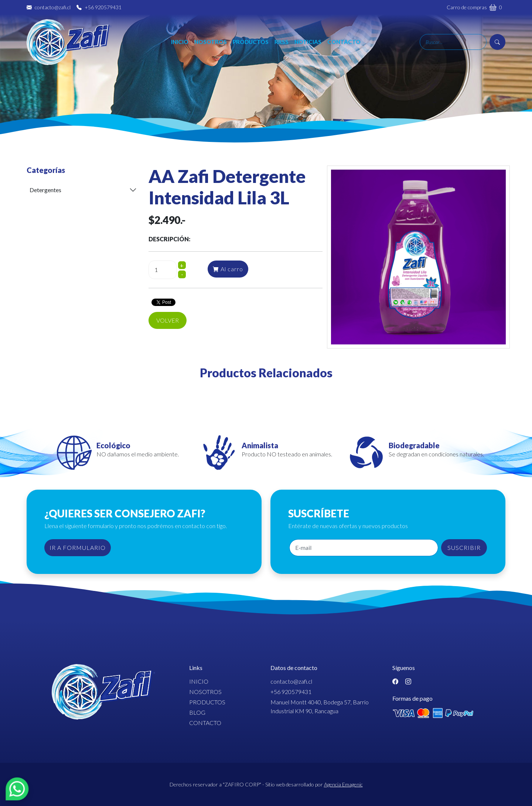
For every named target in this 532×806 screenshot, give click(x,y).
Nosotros (211, 42)
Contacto (344, 42)
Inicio (180, 42)
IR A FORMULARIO (78, 547)
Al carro (228, 269)
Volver (168, 320)
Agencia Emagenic (343, 784)
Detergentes (45, 190)
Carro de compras (474, 7)
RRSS (282, 42)
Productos (251, 42)
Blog (197, 712)
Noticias (308, 42)
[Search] (453, 42)
